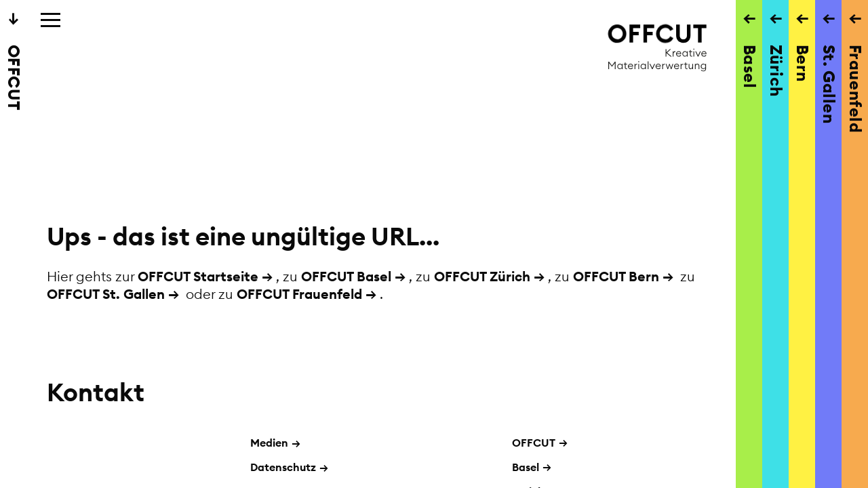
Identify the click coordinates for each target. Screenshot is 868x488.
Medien (275, 443)
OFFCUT (534, 443)
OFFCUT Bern (616, 276)
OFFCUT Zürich (482, 276)
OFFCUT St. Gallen (106, 294)
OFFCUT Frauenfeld (299, 294)
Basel (526, 467)
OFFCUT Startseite (198, 276)
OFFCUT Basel (346, 276)
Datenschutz (289, 467)
